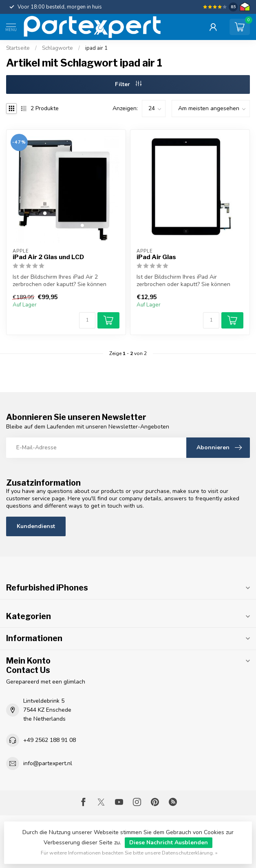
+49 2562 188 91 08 (50, 740)
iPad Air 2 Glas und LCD (48, 257)
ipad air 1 (96, 48)
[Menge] (87, 320)
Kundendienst (36, 526)
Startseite (18, 48)
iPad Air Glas (156, 257)
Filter (128, 84)
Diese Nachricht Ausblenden (169, 842)
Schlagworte (57, 48)
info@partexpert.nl (48, 763)
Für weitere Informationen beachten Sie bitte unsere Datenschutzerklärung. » (129, 853)
